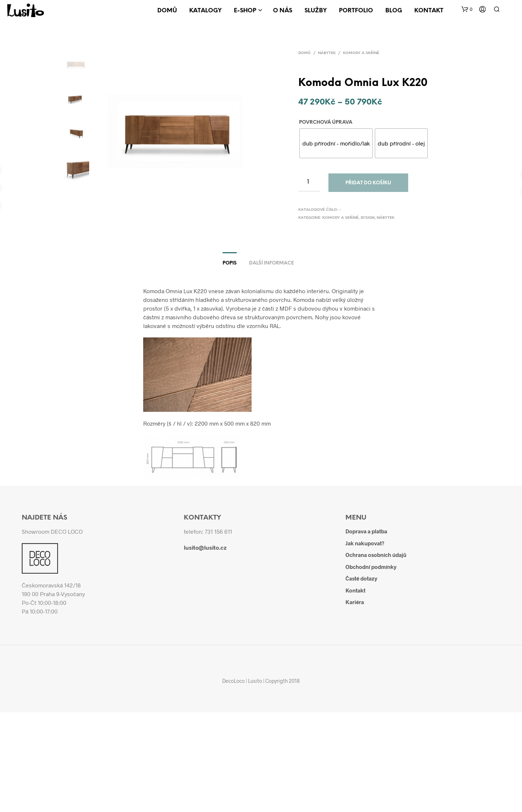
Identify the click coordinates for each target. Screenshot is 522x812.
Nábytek (327, 53)
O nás (283, 11)
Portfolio (356, 11)
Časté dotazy (361, 578)
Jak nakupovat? (365, 543)
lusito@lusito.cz (205, 547)
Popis (230, 263)
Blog (394, 11)
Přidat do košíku (368, 183)
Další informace (272, 263)
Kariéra (355, 602)
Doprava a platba (366, 531)
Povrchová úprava (326, 122)
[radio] (336, 143)
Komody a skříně (361, 53)
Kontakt (429, 11)
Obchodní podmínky (371, 567)
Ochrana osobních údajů (376, 555)
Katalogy (205, 11)
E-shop (245, 11)
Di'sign (368, 218)
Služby (316, 11)
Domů (167, 11)
